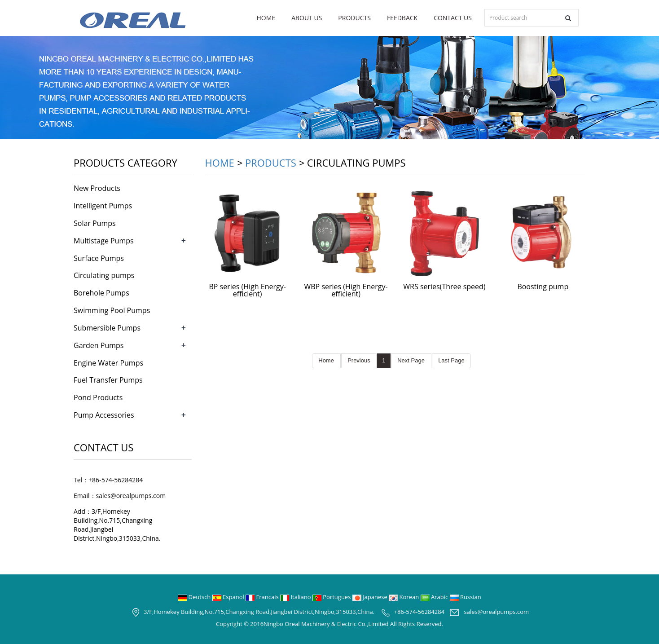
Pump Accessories (104, 415)
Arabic (435, 597)
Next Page (411, 360)
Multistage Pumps (104, 241)
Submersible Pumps (107, 328)
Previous (359, 360)
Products (354, 18)
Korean (404, 597)
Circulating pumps (104, 275)
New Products (97, 188)
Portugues (332, 597)
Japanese (371, 597)
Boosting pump (543, 287)
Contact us (453, 18)
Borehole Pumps (101, 293)
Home (266, 18)
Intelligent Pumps (103, 206)
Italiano (296, 597)
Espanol (229, 597)
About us (307, 18)
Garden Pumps (99, 345)
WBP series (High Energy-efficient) (346, 290)
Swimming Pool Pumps (112, 310)
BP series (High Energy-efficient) (248, 290)
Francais (263, 597)
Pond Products (98, 397)
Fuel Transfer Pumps (108, 380)
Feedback (402, 18)
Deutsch (195, 597)
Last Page (452, 360)
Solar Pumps (95, 223)
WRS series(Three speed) (444, 287)
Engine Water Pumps (108, 363)
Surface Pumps (99, 258)
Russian (466, 597)
